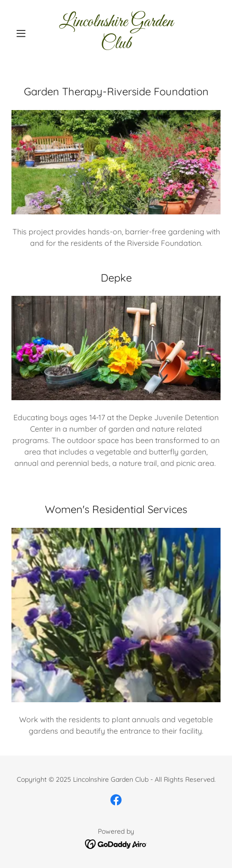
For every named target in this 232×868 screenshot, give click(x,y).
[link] (116, 33)
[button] (27, 33)
